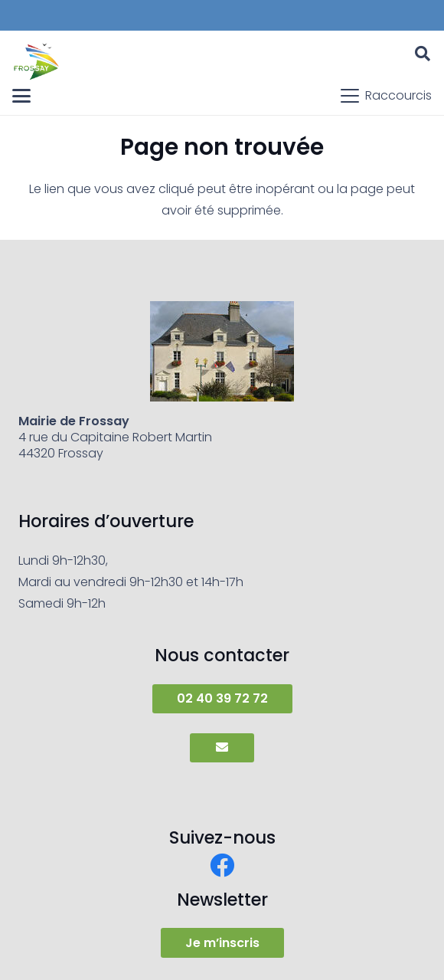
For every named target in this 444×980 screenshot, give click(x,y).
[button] (423, 54)
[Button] (222, 748)
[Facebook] (222, 865)
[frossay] (37, 61)
